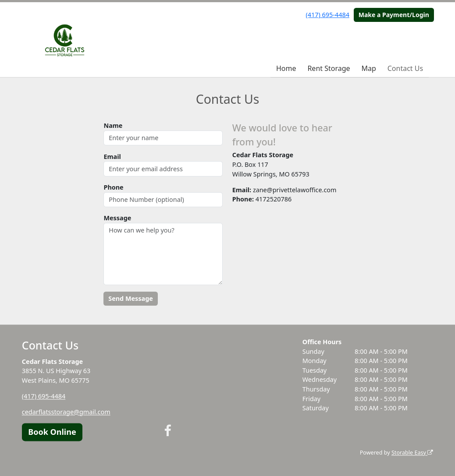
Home (286, 68)
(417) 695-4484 (328, 15)
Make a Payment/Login (394, 15)
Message (117, 218)
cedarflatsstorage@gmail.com (66, 412)
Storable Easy (412, 453)
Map (368, 68)
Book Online (52, 432)
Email (112, 157)
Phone (113, 187)
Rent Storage (329, 68)
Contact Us (405, 68)
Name (113, 125)
